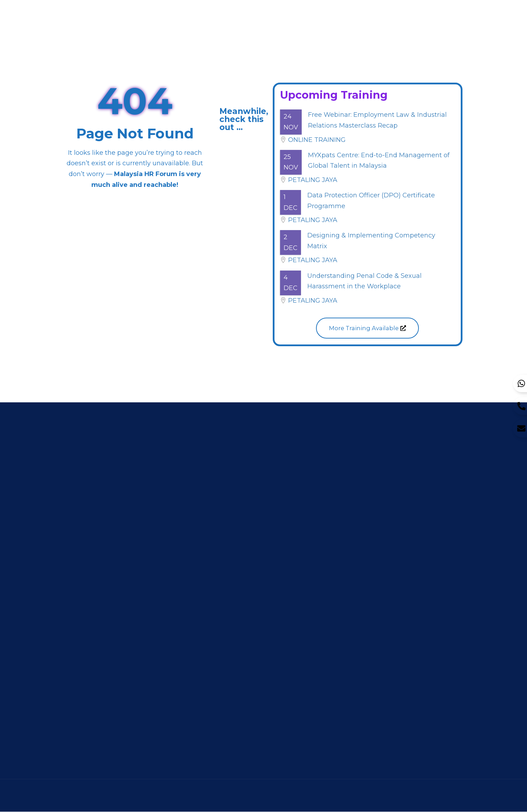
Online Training (317, 140)
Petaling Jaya (313, 180)
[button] (367, 328)
